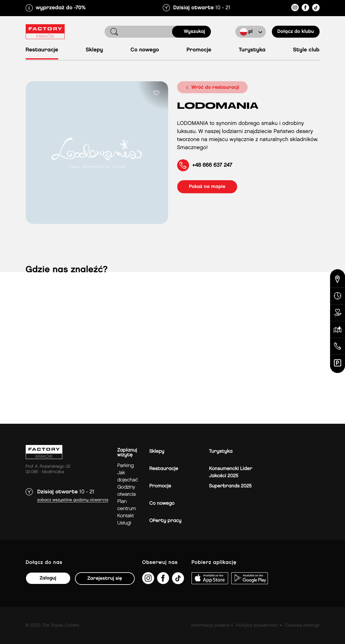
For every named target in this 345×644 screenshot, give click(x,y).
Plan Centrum (127, 505)
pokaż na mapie (207, 187)
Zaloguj (48, 578)
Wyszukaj (195, 32)
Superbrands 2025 (230, 486)
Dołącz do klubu (295, 32)
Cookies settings (302, 625)
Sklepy (94, 50)
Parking (126, 466)
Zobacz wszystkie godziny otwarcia (73, 500)
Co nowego (145, 50)
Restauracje (42, 50)
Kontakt (126, 516)
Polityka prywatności (257, 625)
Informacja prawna (210, 625)
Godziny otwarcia (127, 491)
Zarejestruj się (105, 578)
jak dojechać (128, 477)
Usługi (124, 523)
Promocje (199, 50)
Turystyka (252, 50)
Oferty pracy (165, 521)
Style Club (306, 50)
